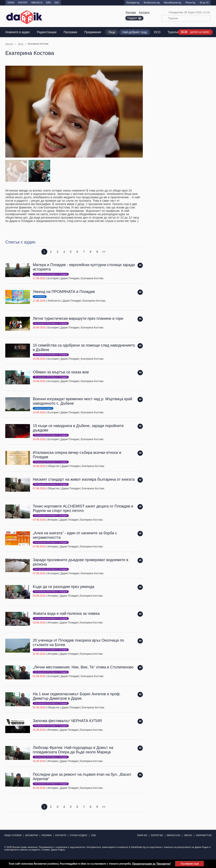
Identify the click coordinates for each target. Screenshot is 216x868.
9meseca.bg (173, 835)
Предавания (93, 32)
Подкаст (132, 18)
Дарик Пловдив (70, 278)
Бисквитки (32, 835)
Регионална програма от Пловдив (51, 274)
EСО (157, 32)
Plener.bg (190, 3)
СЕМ (93, 835)
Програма (70, 32)
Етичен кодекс (79, 835)
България (53, 278)
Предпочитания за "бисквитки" (152, 864)
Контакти (144, 12)
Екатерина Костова (92, 278)
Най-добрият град (135, 32)
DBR (48, 3)
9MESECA (37, 3)
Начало (9, 44)
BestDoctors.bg (152, 3)
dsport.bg (157, 835)
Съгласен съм (190, 864)
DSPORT (23, 3)
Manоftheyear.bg (173, 3)
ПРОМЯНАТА (40, 297)
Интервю (53, 520)
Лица (112, 32)
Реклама (131, 12)
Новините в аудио (18, 32)
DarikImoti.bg (204, 835)
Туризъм (173, 32)
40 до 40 (204, 3)
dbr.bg (188, 835)
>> (104, 252)
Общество (53, 466)
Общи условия (13, 835)
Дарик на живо (200, 32)
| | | (71, 271)
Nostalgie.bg (133, 3)
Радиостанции (47, 32)
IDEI (57, 3)
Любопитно (54, 301)
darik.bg (142, 835)
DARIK (11, 3)
